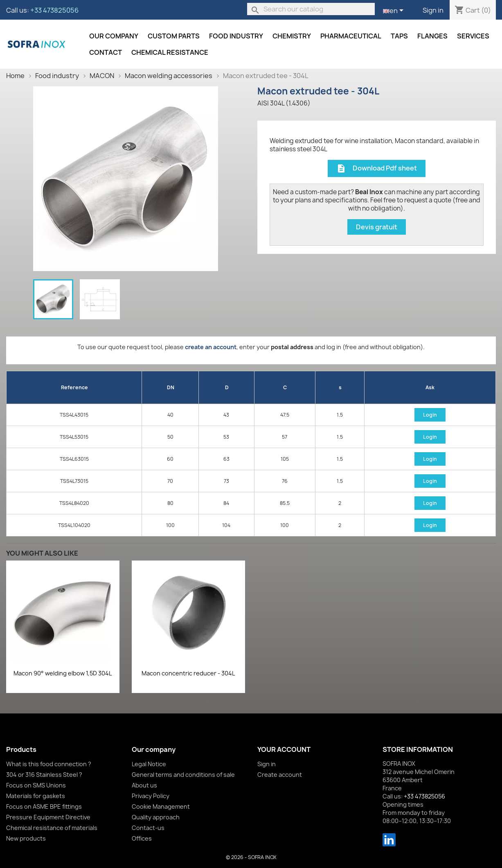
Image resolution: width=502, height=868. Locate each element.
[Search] (311, 9)
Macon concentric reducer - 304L (188, 673)
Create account (280, 775)
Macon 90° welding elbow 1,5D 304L (63, 673)
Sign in (433, 10)
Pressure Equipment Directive (48, 817)
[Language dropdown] (395, 11)
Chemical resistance (170, 52)
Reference (74, 387)
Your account (284, 749)
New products (26, 838)
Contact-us (148, 828)
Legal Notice (149, 764)
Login (430, 415)
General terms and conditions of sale (183, 775)
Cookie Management (161, 806)
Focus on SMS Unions (36, 785)
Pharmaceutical (351, 36)
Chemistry (292, 36)
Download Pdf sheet (377, 169)
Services (473, 36)
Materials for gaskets (36, 796)
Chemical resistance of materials (52, 828)
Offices (142, 838)
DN (171, 387)
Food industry (236, 36)
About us (144, 785)
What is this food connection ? (49, 764)
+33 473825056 (54, 10)
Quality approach (156, 817)
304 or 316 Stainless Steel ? (44, 775)
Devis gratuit (377, 227)
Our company (114, 36)
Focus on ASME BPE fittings (44, 806)
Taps (399, 36)
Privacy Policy (151, 796)
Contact (106, 52)
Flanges (432, 36)
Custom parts (174, 36)
